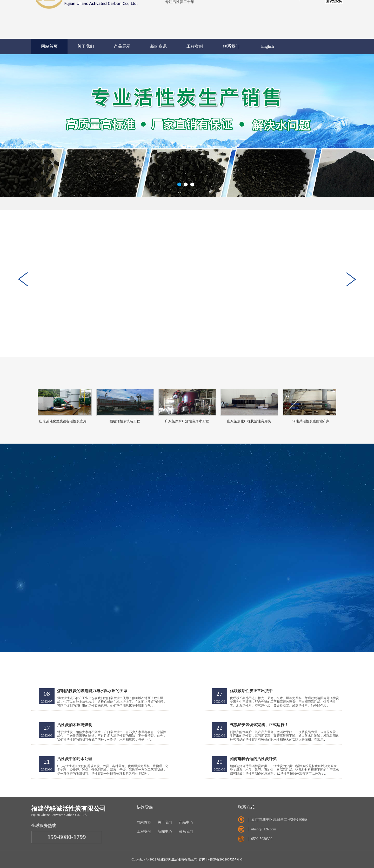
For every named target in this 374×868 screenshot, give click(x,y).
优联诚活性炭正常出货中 (251, 691)
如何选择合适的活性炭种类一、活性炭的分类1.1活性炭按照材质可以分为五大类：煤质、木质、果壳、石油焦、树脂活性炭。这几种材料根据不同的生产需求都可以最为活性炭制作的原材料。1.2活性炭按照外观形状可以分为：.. (284, 770)
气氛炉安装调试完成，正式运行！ (259, 725)
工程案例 (195, 46)
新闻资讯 (158, 46)
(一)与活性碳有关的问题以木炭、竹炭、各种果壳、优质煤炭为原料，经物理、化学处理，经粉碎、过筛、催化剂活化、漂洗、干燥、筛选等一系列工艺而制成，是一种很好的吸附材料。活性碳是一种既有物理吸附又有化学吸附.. (113, 770)
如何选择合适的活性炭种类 (253, 759)
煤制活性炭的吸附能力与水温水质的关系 (92, 691)
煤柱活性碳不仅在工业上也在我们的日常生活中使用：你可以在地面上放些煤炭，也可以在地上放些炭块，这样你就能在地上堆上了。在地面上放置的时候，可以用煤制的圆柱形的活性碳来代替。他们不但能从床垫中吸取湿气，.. (112, 702)
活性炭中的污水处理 (75, 759)
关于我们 (86, 46)
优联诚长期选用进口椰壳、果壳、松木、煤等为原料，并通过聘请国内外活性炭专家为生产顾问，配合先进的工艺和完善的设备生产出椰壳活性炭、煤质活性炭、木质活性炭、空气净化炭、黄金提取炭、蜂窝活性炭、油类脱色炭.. (284, 702)
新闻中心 (165, 832)
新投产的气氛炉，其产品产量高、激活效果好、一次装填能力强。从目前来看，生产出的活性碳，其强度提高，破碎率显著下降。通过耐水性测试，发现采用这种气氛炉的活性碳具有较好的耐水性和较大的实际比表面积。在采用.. (284, 736)
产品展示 (122, 46)
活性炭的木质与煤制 (75, 725)
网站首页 (49, 46)
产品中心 (186, 822)
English (268, 46)
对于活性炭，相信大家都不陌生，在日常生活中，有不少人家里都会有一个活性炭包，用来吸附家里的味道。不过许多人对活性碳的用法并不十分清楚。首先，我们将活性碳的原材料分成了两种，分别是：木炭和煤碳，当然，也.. (112, 736)
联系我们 (231, 46)
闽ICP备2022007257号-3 (225, 859)
